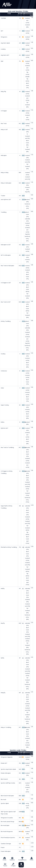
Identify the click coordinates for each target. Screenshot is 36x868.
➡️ (24, 31)
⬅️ (23, 31)
